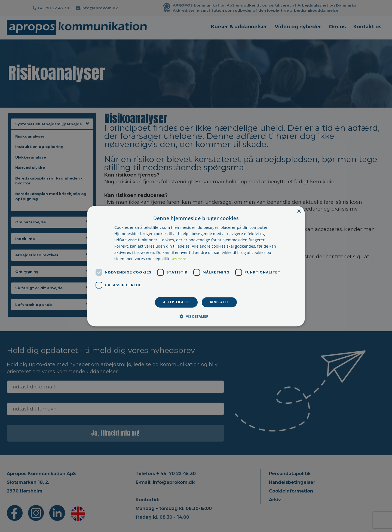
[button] (196, 316)
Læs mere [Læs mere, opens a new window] (178, 259)
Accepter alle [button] (176, 302)
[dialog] (196, 266)
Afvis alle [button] (219, 302)
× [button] (299, 212)
